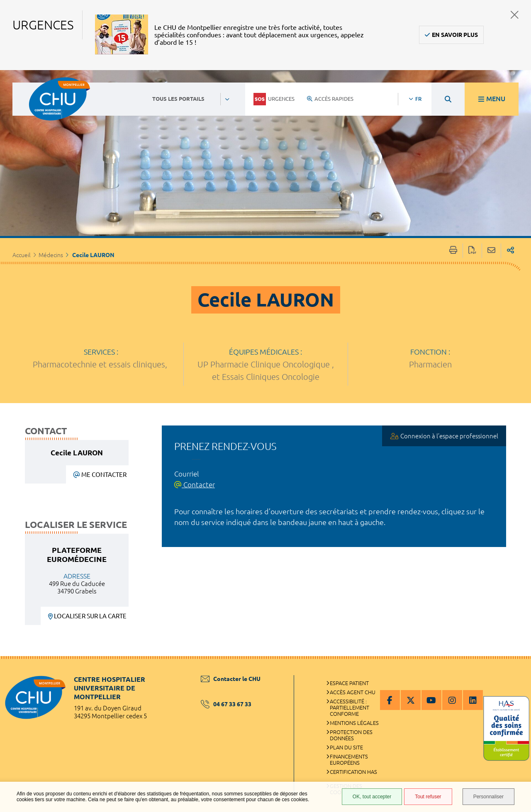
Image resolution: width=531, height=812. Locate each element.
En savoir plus (455, 35)
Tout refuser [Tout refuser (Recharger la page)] (428, 797)
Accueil (22, 255)
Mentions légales (354, 723)
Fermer (515, 15)
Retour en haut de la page (516, 673)
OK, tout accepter (372, 797)
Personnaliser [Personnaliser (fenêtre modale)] (488, 797)
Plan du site (346, 747)
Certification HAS (353, 772)
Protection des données (351, 735)
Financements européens (349, 760)
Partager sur (510, 251)
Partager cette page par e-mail (491, 251)
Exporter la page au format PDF (472, 251)
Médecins (51, 255)
